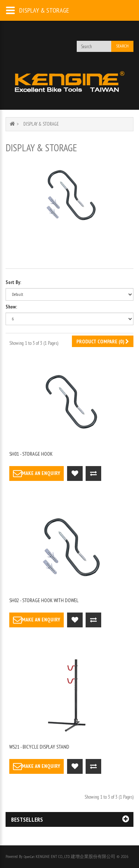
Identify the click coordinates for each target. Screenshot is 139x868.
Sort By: (13, 282)
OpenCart (29, 857)
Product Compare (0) (103, 341)
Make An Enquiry (37, 473)
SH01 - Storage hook (31, 454)
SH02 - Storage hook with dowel (44, 600)
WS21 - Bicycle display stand (39, 747)
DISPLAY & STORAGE (41, 124)
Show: (11, 307)
